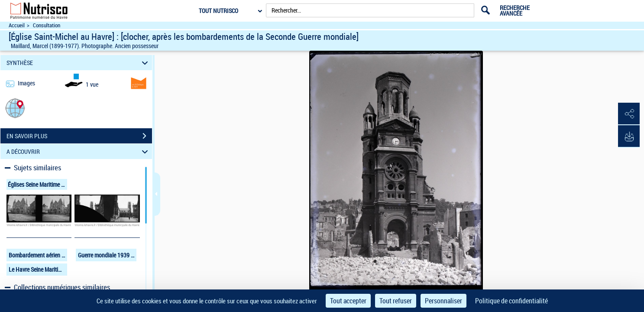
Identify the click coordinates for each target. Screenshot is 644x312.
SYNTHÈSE (78, 63)
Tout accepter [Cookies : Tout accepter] (348, 301)
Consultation (47, 25)
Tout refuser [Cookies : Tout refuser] (396, 301)
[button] (15, 108)
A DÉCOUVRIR (78, 151)
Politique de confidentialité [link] (511, 301)
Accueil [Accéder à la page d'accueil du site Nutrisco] (17, 25)
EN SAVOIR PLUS (79, 136)
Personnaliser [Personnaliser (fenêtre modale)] (443, 301)
